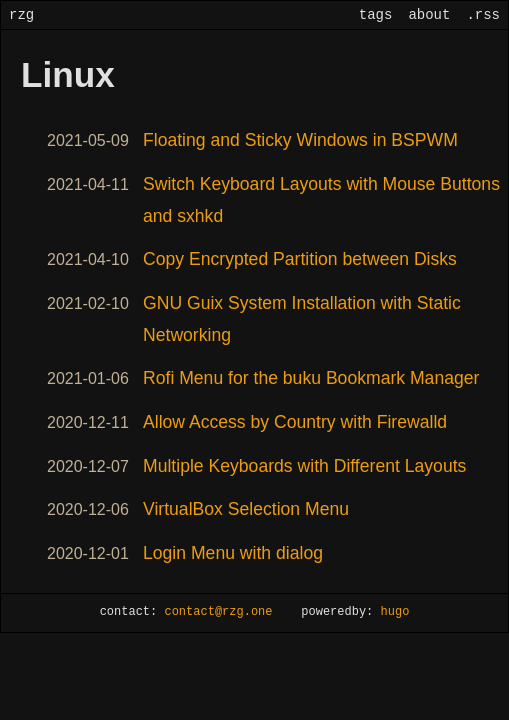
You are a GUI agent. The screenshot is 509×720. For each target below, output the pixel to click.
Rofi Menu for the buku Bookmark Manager (311, 378)
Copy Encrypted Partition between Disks (300, 259)
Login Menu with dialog (233, 553)
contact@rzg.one (218, 612)
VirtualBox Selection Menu (246, 509)
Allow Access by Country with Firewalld (295, 422)
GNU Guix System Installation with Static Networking (302, 319)
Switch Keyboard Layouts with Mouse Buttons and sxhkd (321, 200)
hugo (395, 612)
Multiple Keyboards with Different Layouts (304, 466)
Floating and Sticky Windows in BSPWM (300, 140)
